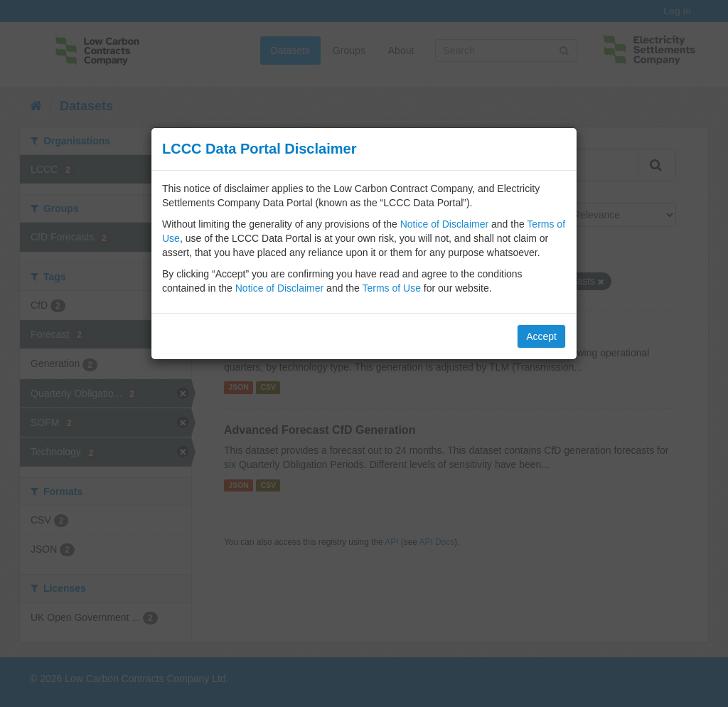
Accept (541, 336)
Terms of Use (391, 288)
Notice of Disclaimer (444, 224)
